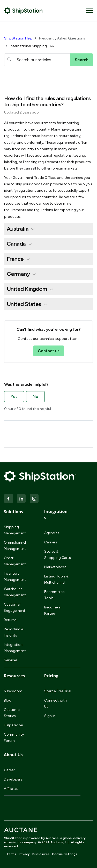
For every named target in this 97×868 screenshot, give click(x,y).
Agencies (52, 533)
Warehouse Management (15, 592)
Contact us (49, 351)
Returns (10, 620)
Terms (11, 854)
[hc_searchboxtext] (37, 60)
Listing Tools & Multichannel (56, 579)
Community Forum (14, 738)
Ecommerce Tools (54, 595)
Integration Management (15, 648)
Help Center (14, 725)
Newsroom (13, 691)
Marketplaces (55, 567)
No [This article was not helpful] (35, 396)
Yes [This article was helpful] (14, 396)
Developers (13, 779)
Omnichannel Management (15, 546)
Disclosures (41, 854)
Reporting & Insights (14, 632)
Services (11, 660)
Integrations (56, 515)
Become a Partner (52, 610)
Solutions (13, 512)
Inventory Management (15, 577)
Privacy (24, 854)
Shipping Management (15, 530)
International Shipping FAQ (32, 46)
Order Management (15, 561)
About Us (13, 755)
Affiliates (11, 789)
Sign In (50, 716)
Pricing (51, 676)
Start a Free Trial (58, 691)
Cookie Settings (65, 854)
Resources (14, 676)
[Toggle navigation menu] (89, 11)
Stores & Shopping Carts (58, 555)
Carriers (51, 542)
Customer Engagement (15, 608)
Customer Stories (12, 713)
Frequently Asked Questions (62, 38)
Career (9, 770)
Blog (8, 700)
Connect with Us (55, 704)
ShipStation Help (18, 38)
